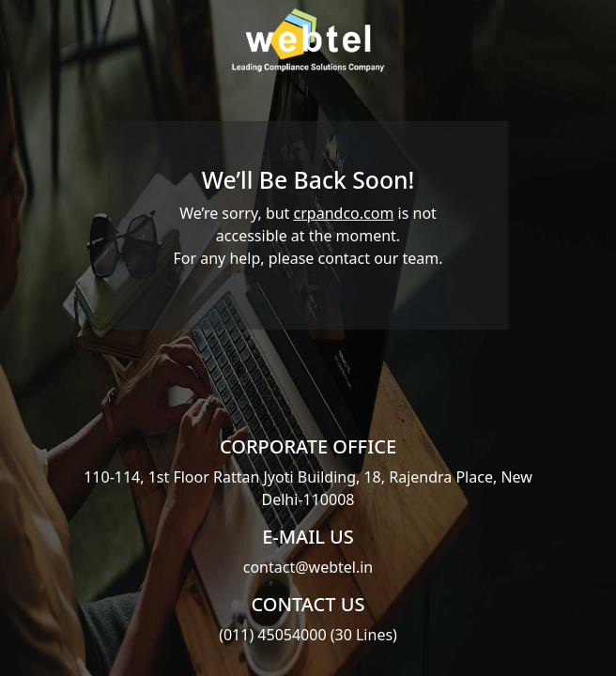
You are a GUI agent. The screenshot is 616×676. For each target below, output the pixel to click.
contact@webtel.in (308, 567)
